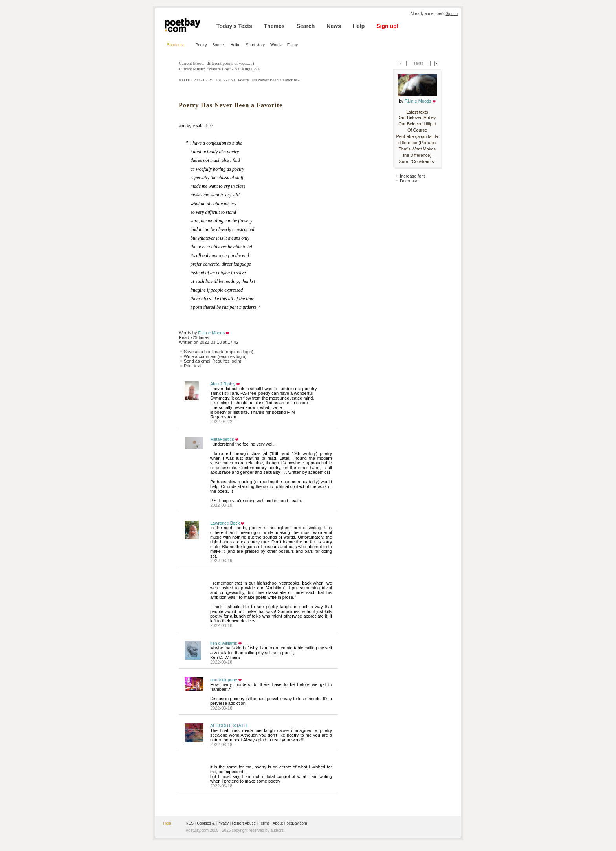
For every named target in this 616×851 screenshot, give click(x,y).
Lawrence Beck (225, 523)
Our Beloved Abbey (417, 117)
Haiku (235, 45)
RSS (190, 823)
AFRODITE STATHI (229, 726)
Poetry (201, 45)
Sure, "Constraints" (417, 161)
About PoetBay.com (290, 823)
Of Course (417, 130)
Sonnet (218, 45)
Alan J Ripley (223, 384)
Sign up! (387, 26)
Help (359, 26)
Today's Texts (234, 26)
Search (306, 26)
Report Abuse (244, 823)
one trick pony (224, 680)
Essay (292, 45)
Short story (255, 45)
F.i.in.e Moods (211, 333)
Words (276, 45)
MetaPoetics (222, 439)
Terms (264, 823)
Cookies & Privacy (213, 823)
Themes (274, 26)
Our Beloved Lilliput (417, 124)
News (334, 26)
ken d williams (224, 643)
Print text (192, 366)
